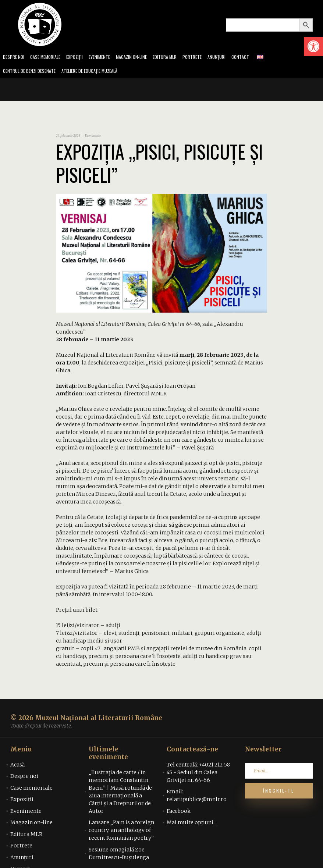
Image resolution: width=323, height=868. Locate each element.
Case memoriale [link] (49, 58)
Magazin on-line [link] (142, 58)
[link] (313, 46)
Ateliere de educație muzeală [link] (98, 73)
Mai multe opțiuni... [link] (192, 825)
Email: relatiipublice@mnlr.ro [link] (197, 798)
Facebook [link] (179, 813)
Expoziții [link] (81, 58)
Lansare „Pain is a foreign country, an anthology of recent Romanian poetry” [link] (121, 832)
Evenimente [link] (107, 58)
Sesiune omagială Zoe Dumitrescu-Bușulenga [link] (119, 856)
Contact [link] (258, 58)
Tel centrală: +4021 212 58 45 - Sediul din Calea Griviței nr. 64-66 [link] (198, 775)
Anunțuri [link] (233, 58)
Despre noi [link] (14, 58)
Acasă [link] (17, 767)
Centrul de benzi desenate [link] (32, 73)
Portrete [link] (207, 58)
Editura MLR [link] (178, 58)
